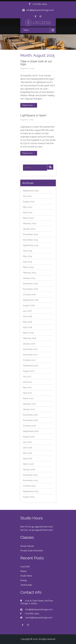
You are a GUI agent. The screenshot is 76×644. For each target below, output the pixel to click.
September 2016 (31, 431)
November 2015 (30, 480)
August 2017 (29, 371)
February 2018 (29, 338)
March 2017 (28, 398)
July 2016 (27, 442)
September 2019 (31, 245)
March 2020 (28, 218)
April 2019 (27, 262)
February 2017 (29, 404)
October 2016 (29, 426)
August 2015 (29, 497)
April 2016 (27, 459)
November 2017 (30, 355)
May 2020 (28, 207)
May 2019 (27, 256)
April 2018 (27, 327)
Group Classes (27, 546)
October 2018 (29, 295)
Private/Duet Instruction (32, 551)
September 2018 (31, 300)
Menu (26, 30)
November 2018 (30, 289)
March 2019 (28, 267)
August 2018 (29, 305)
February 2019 (29, 273)
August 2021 (29, 202)
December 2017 (30, 349)
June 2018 (28, 316)
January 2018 (29, 344)
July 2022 (27, 196)
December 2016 (30, 415)
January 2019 (29, 278)
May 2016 (27, 453)
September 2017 (31, 366)
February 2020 (30, 223)
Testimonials (26, 585)
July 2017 (27, 377)
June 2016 (28, 448)
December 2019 (30, 234)
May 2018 (27, 322)
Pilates (23, 571)
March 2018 (28, 333)
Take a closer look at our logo (36, 63)
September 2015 (31, 491)
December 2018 (30, 284)
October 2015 (29, 486)
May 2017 (27, 387)
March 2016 (28, 464)
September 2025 (31, 191)
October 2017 (29, 360)
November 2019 (30, 240)
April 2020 (28, 213)
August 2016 (29, 437)
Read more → (29, 105)
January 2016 (29, 469)
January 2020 (29, 229)
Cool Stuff (25, 567)
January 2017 (29, 409)
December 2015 (30, 475)
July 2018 (27, 311)
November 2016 (30, 420)
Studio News (26, 576)
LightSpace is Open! (33, 115)
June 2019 (28, 251)
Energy (24, 580)
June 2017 (27, 382)
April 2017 (27, 393)
